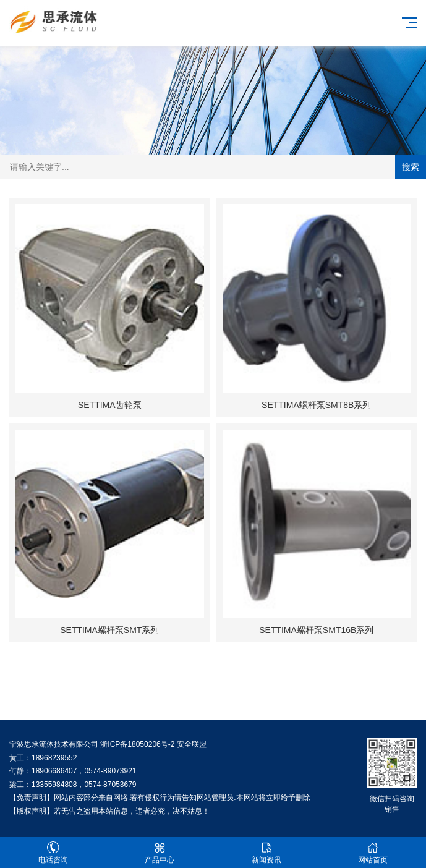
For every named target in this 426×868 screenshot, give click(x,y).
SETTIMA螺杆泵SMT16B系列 (316, 630)
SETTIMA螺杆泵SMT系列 (109, 630)
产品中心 (160, 853)
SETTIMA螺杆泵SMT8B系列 (316, 405)
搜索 (411, 167)
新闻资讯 (266, 853)
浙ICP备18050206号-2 (137, 744)
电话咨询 (53, 853)
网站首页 (373, 853)
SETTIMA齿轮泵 (110, 405)
